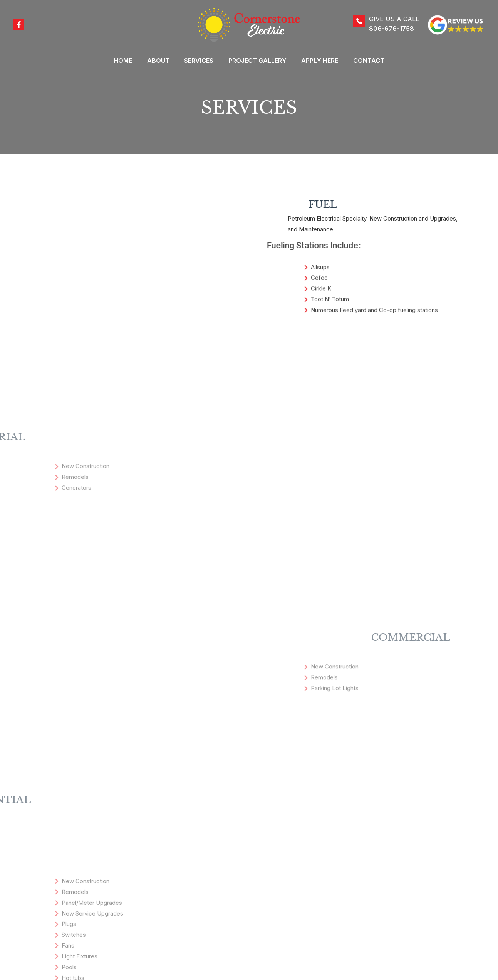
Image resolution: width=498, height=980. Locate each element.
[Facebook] (19, 25)
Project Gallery (256, 61)
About (162, 61)
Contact (363, 61)
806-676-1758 (392, 29)
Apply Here (316, 61)
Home (129, 61)
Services (200, 61)
